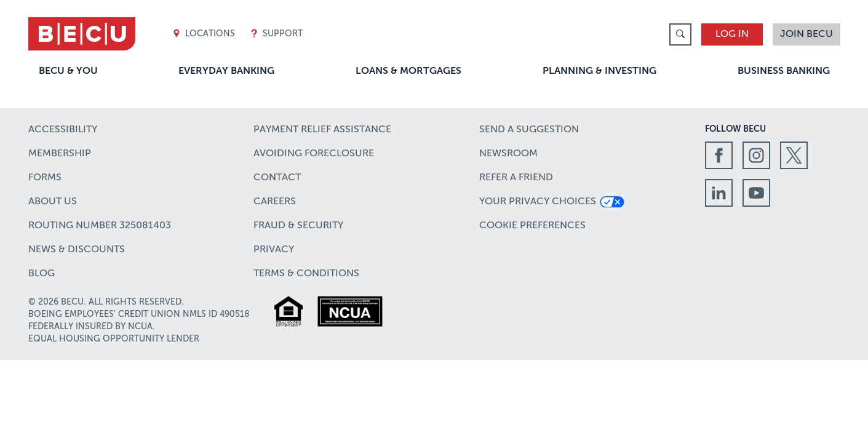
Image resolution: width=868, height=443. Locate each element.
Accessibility (63, 130)
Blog (42, 274)
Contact (277, 178)
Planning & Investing (599, 71)
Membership (60, 154)
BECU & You (68, 71)
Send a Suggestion (529, 130)
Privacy (274, 250)
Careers (275, 202)
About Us (53, 202)
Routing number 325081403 (100, 226)
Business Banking (784, 71)
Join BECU (806, 34)
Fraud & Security (298, 226)
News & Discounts (77, 250)
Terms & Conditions (306, 274)
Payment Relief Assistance (322, 130)
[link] (680, 34)
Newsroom (508, 154)
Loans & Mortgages (408, 71)
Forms (45, 178)
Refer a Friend (516, 178)
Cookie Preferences (532, 226)
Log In (732, 34)
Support (276, 34)
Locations (204, 34)
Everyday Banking (226, 71)
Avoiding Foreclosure (314, 154)
